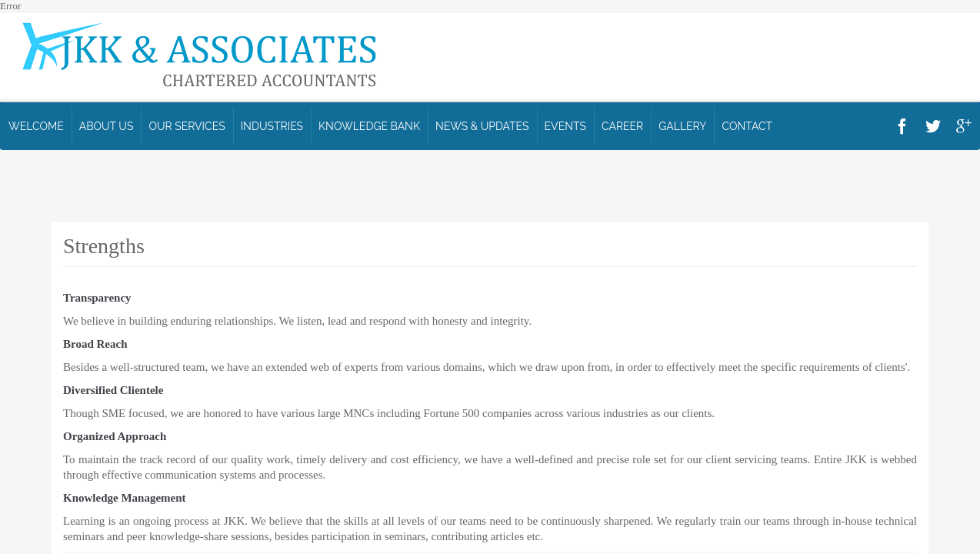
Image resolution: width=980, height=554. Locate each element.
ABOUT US (107, 126)
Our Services (187, 126)
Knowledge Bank (369, 126)
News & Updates (482, 126)
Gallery (682, 126)
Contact (747, 126)
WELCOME (36, 126)
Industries (272, 126)
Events (565, 126)
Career (622, 126)
